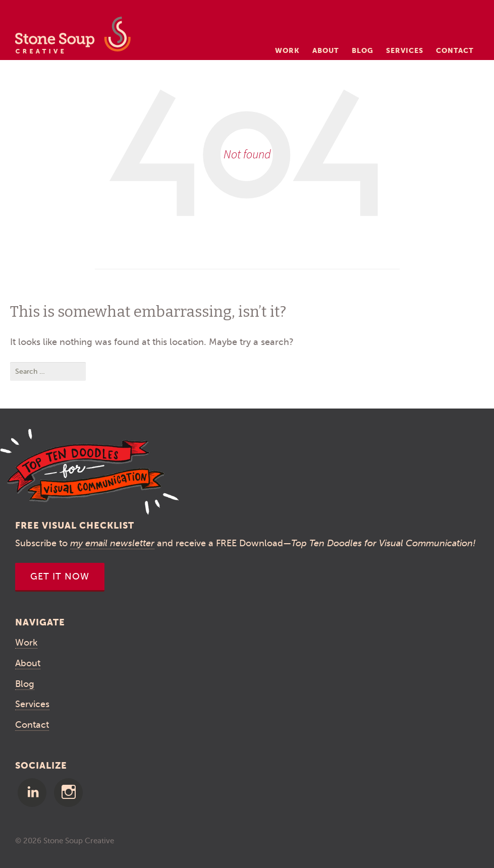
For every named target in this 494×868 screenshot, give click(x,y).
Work (287, 50)
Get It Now (60, 576)
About (326, 50)
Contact (455, 50)
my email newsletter (112, 543)
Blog (363, 50)
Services (405, 50)
